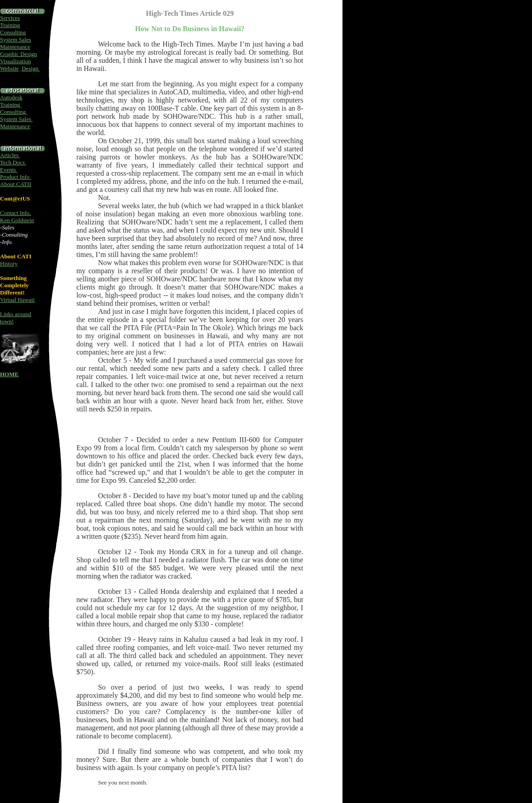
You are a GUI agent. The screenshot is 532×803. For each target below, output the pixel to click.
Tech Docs (13, 162)
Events (9, 170)
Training (10, 25)
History (9, 264)
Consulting (13, 32)
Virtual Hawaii (17, 300)
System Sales (16, 40)
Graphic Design (19, 54)
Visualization (16, 61)
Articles (10, 155)
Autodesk (11, 97)
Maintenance (15, 47)
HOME (9, 374)
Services (10, 18)
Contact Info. (16, 213)
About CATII (16, 184)
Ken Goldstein (17, 220)
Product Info (16, 177)
